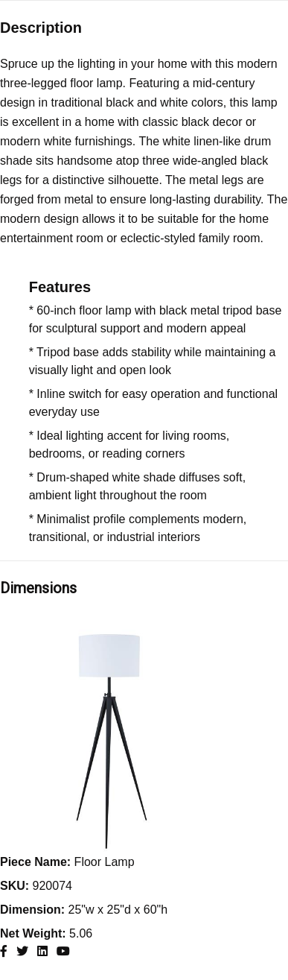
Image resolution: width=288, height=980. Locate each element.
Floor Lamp (67, 862)
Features (60, 287)
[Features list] (159, 424)
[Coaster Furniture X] (22, 951)
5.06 (46, 933)
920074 (36, 886)
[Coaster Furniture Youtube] (63, 951)
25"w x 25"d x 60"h (84, 910)
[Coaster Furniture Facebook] (4, 951)
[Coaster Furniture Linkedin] (42, 951)
